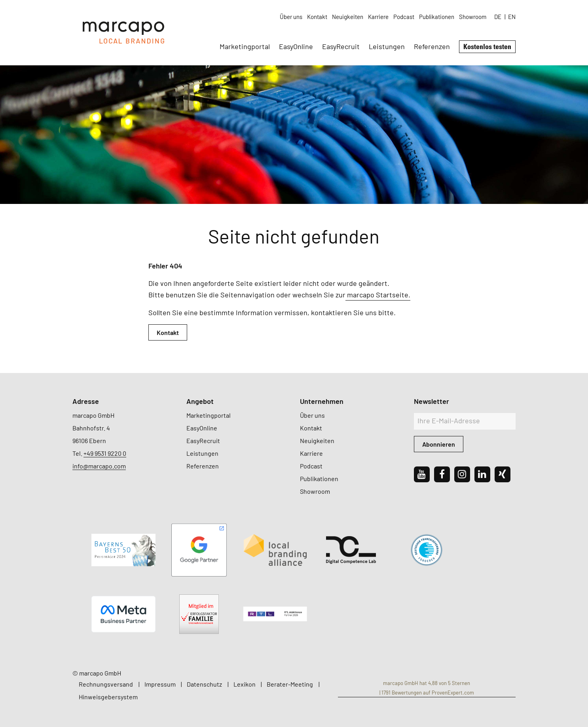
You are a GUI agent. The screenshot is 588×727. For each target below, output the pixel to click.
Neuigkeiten (348, 17)
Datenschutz (204, 684)
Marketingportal (245, 46)
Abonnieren (439, 444)
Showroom (473, 17)
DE (498, 17)
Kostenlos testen (487, 46)
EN (512, 17)
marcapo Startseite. (378, 295)
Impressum (160, 684)
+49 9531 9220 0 (105, 453)
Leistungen (387, 46)
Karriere (378, 17)
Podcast (404, 17)
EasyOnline (296, 46)
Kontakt (317, 17)
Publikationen (437, 17)
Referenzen (432, 46)
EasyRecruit (341, 46)
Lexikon (245, 684)
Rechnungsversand (106, 684)
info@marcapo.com (99, 466)
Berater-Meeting (290, 684)
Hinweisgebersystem (108, 697)
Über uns (291, 17)
